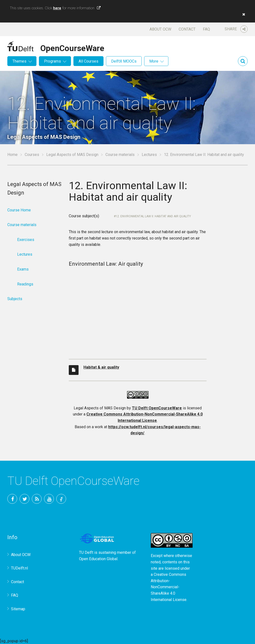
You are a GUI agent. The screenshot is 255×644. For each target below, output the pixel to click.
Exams (23, 269)
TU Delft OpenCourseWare (157, 408)
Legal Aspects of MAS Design (72, 155)
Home (12, 155)
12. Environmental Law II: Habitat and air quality (153, 216)
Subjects (15, 299)
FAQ (206, 29)
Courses (32, 155)
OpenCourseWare (72, 47)
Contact (187, 29)
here (57, 8)
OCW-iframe (138, 311)
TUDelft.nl (19, 568)
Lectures (149, 155)
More (154, 61)
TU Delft (61, 499)
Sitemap (18, 609)
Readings (25, 284)
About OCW (160, 29)
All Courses (88, 61)
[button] (243, 14)
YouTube (49, 499)
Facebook (12, 499)
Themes (19, 61)
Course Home (19, 210)
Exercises (26, 240)
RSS (37, 499)
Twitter (24, 499)
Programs (52, 61)
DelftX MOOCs (124, 61)
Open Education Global (98, 559)
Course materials (120, 155)
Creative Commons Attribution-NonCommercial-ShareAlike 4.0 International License (169, 587)
